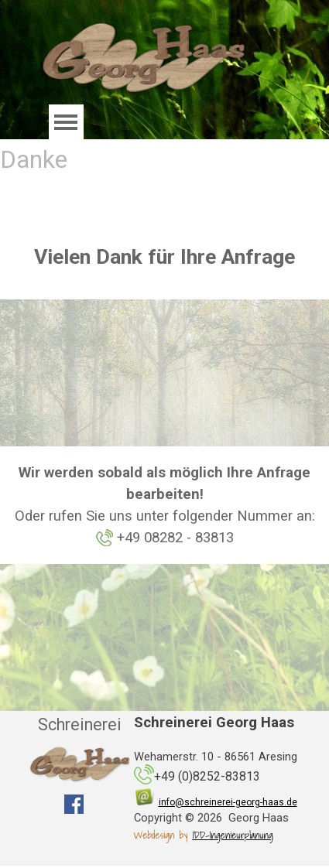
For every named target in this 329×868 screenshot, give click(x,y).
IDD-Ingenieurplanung (232, 835)
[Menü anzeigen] (66, 122)
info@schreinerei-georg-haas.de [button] (228, 802)
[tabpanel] (164, 257)
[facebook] (74, 804)
